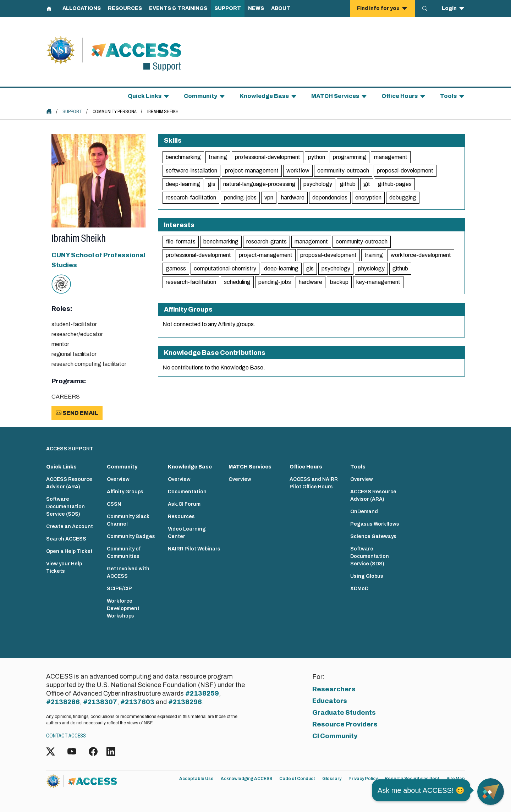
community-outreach (343, 171)
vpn (269, 197)
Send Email (77, 413)
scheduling (237, 282)
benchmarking (183, 157)
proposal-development (405, 171)
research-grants (267, 242)
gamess (176, 268)
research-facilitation (191, 197)
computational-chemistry (225, 268)
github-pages (395, 184)
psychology (318, 184)
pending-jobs (240, 197)
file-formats (181, 242)
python (317, 157)
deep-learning (183, 184)
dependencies (330, 197)
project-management (252, 171)
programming (350, 157)
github (348, 184)
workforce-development (421, 255)
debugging (403, 197)
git (367, 184)
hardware (293, 197)
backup (339, 282)
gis (212, 184)
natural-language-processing (259, 184)
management (391, 157)
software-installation (191, 171)
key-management (378, 282)
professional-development (268, 157)
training (218, 157)
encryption (368, 197)
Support (72, 112)
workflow (298, 171)
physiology (371, 268)
